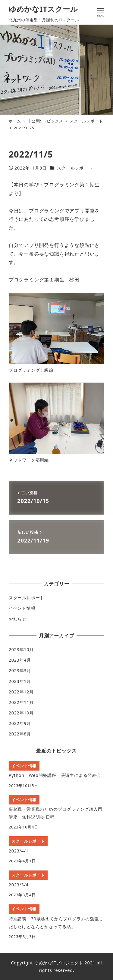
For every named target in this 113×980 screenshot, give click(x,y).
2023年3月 (20, 670)
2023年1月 (20, 681)
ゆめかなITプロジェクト (59, 963)
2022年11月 (21, 702)
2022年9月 (20, 723)
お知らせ (18, 619)
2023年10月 (21, 649)
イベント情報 (22, 608)
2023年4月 (20, 660)
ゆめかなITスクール (43, 9)
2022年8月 (20, 734)
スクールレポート (75, 168)
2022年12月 (21, 692)
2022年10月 (21, 713)
